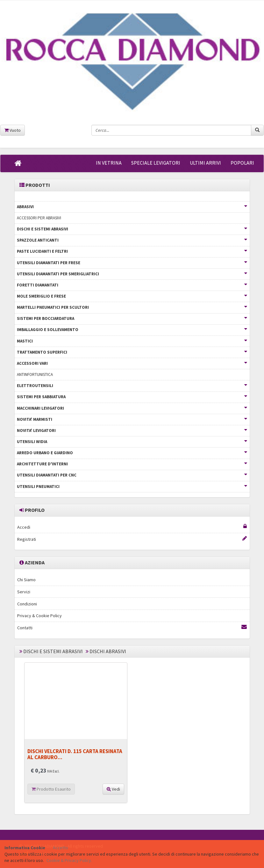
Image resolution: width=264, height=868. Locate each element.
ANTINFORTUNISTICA (35, 374)
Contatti (132, 628)
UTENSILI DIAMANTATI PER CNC (132, 475)
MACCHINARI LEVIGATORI (132, 408)
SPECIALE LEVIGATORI (156, 163)
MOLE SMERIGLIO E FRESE (132, 296)
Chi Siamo (26, 580)
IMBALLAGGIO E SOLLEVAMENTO (132, 330)
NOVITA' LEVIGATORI (132, 430)
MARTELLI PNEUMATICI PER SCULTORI (132, 307)
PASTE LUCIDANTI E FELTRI (132, 251)
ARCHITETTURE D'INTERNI (132, 464)
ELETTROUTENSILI (132, 386)
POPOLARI (242, 163)
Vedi (113, 789)
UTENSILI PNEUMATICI (132, 487)
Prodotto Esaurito (51, 789)
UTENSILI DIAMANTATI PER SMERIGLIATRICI (132, 274)
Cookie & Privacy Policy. (69, 860)
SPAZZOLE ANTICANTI (132, 240)
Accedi (132, 527)
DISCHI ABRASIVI (108, 651)
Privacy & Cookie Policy (39, 616)
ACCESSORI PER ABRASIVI (39, 218)
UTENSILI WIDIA (132, 442)
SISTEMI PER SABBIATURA (132, 397)
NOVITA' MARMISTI (132, 419)
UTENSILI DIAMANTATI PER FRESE (132, 263)
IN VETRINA (109, 163)
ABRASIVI (132, 207)
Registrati (132, 539)
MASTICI (132, 341)
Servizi (24, 592)
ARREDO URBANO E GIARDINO (132, 453)
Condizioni (27, 604)
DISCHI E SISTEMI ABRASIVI (132, 229)
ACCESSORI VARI (132, 363)
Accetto (61, 848)
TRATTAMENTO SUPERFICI (132, 352)
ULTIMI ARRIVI (205, 163)
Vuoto (13, 130)
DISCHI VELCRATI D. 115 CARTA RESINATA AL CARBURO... (75, 754)
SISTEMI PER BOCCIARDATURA (132, 318)
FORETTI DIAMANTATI (132, 285)
